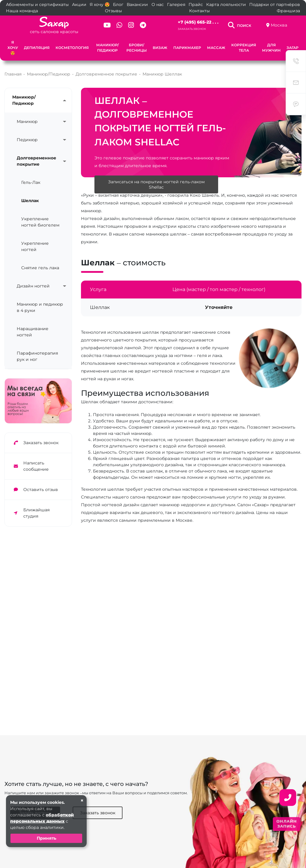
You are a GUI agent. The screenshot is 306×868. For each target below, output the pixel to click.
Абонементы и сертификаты (37, 4)
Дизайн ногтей (33, 286)
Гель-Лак (31, 182)
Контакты (199, 11)
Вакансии (137, 4)
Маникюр (27, 121)
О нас (158, 4)
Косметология (72, 48)
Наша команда (22, 11)
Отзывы (113, 11)
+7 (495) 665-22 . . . (198, 22)
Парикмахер (187, 48)
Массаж (216, 48)
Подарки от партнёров (275, 4)
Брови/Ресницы (137, 48)
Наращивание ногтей (33, 332)
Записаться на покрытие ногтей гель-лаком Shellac (156, 184)
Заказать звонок (192, 29)
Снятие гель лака (40, 268)
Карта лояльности (226, 4)
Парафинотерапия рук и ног (37, 356)
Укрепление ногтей (35, 246)
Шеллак (30, 201)
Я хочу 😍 (100, 4)
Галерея (176, 4)
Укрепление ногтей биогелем (40, 222)
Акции (79, 4)
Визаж (160, 48)
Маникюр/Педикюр (107, 48)
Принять (46, 838)
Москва (279, 25)
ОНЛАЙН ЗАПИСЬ (287, 824)
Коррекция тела (244, 48)
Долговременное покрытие (36, 161)
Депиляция (37, 48)
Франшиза (288, 11)
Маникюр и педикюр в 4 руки (40, 307)
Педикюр (27, 140)
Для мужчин (271, 48)
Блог (118, 4)
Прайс (196, 4)
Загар (293, 48)
